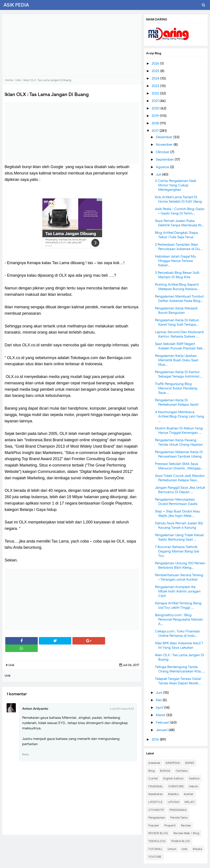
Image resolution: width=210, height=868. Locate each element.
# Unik (10, 665)
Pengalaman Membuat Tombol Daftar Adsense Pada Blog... (179, 299)
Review (186, 825)
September (165, 160)
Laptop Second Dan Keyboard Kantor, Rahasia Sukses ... (179, 334)
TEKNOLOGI (157, 841)
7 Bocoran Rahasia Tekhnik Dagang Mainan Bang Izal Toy (177, 551)
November (165, 145)
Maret (161, 715)
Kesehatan (156, 794)
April (160, 708)
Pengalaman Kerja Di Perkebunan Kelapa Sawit (177, 402)
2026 (156, 64)
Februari (163, 723)
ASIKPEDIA (173, 763)
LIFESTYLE (155, 802)
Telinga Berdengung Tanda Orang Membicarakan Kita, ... (180, 669)
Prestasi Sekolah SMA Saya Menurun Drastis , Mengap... (179, 466)
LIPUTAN (174, 802)
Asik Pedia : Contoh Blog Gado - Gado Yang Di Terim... (180, 211)
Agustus (163, 167)
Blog (152, 771)
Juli (159, 174)
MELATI (190, 802)
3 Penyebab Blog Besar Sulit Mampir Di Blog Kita (177, 275)
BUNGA (165, 771)
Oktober (163, 152)
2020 (156, 108)
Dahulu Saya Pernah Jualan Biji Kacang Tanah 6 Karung (179, 525)
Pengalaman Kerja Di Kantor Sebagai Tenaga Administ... (178, 374)
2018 (156, 123)
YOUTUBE (155, 857)
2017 (156, 131)
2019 (156, 116)
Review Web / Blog (187, 833)
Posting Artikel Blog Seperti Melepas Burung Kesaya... (177, 287)
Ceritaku (182, 771)
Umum (172, 849)
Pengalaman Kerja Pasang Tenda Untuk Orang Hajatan (179, 442)
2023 (156, 86)
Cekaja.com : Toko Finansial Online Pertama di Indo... (177, 634)
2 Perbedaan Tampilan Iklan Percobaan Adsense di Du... (179, 247)
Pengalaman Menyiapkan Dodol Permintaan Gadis (176, 502)
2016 (156, 739)
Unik (184, 849)
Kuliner (189, 794)
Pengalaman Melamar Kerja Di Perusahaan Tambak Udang (179, 454)
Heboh (194, 786)
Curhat (153, 778)
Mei (159, 700)
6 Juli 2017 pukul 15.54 (122, 709)
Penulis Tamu (179, 818)
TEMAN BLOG (181, 841)
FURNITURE (176, 786)
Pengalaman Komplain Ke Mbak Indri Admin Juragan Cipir (178, 591)
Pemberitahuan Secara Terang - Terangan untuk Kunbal (179, 577)
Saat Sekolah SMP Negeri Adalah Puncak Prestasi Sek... (180, 346)
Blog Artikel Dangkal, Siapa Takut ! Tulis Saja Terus (176, 235)
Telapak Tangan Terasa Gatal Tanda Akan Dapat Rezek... (178, 681)
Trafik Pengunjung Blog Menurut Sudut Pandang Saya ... (176, 388)
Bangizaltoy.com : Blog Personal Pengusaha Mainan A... (179, 619)
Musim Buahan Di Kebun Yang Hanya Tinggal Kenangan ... (179, 430)
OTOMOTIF (156, 810)
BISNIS (190, 763)
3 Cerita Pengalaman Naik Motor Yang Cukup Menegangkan (176, 185)
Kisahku (173, 794)
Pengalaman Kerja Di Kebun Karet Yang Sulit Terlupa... (177, 322)
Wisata (197, 849)
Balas (26, 754)
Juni (160, 693)
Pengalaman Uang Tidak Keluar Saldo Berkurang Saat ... (179, 537)
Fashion (194, 778)
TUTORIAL (155, 849)
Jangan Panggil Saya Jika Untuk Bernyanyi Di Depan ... (180, 490)
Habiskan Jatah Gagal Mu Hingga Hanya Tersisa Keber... (175, 261)
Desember (165, 137)
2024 (156, 78)
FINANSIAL (156, 786)
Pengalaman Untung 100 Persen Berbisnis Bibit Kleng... (180, 565)
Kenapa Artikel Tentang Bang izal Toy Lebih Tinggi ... (178, 605)
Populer (154, 825)
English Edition (173, 778)
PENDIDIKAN (178, 810)
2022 (156, 93)
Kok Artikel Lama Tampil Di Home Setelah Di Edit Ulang (178, 199)
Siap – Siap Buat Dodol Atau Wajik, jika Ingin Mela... (178, 514)
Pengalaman (157, 818)
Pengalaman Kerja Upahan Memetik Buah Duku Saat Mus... (177, 360)
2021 (156, 101)
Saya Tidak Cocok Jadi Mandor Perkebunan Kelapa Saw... (180, 478)
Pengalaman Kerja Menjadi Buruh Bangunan (176, 311)
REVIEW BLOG (158, 833)
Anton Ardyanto (35, 709)
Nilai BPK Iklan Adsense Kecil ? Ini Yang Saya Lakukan (179, 645)
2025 (156, 71)
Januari (162, 730)
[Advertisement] (72, 45)
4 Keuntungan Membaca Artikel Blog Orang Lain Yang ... (179, 416)
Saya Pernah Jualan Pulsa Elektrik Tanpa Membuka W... (179, 223)
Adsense (154, 763)
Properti (170, 825)
